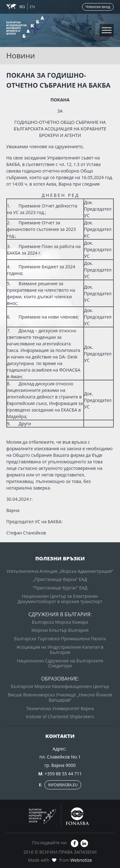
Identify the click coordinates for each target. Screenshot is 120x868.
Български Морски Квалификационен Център (60, 686)
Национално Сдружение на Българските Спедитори (60, 663)
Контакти (15, 40)
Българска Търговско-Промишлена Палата (60, 639)
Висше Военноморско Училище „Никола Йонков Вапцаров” (60, 697)
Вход (60, 36)
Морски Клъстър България (60, 630)
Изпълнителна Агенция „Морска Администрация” (60, 571)
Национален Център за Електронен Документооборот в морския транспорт (60, 599)
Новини (13, 15)
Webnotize (81, 860)
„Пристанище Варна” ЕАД (60, 579)
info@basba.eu (63, 785)
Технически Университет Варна (60, 708)
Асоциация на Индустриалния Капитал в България (60, 650)
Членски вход (98, 7)
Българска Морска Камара (60, 622)
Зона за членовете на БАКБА (38, 28)
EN (32, 7)
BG (23, 7)
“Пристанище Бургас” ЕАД (60, 588)
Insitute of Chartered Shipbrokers (60, 717)
